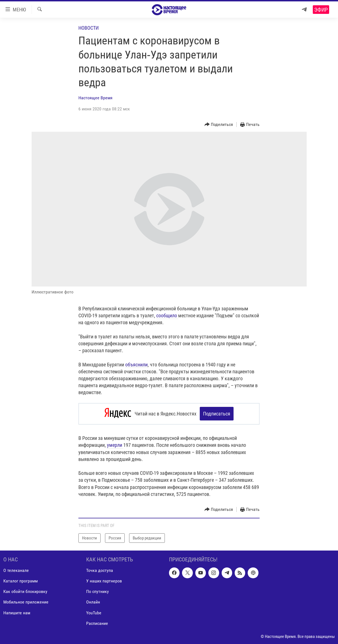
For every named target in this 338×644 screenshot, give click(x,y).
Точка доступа (100, 570)
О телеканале (16, 570)
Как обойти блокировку (25, 591)
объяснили (136, 365)
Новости (89, 28)
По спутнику (98, 591)
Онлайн (93, 602)
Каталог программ (21, 581)
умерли (115, 445)
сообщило (167, 315)
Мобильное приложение (26, 602)
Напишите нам (17, 612)
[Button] (219, 125)
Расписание (97, 623)
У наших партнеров (104, 581)
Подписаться (217, 414)
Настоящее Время (95, 98)
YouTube (94, 612)
